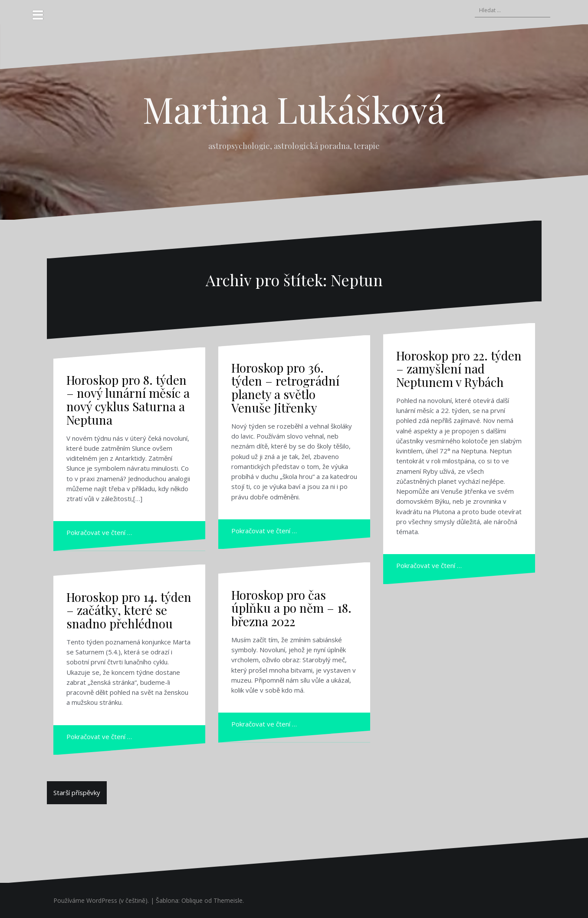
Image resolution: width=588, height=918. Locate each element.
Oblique (192, 900)
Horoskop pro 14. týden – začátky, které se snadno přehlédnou (129, 610)
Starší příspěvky (77, 793)
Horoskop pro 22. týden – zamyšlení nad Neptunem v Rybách (459, 369)
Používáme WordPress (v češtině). (101, 900)
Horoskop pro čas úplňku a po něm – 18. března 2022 (291, 608)
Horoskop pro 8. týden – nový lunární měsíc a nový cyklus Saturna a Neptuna (128, 400)
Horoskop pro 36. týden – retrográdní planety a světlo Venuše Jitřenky (285, 388)
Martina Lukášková (294, 109)
